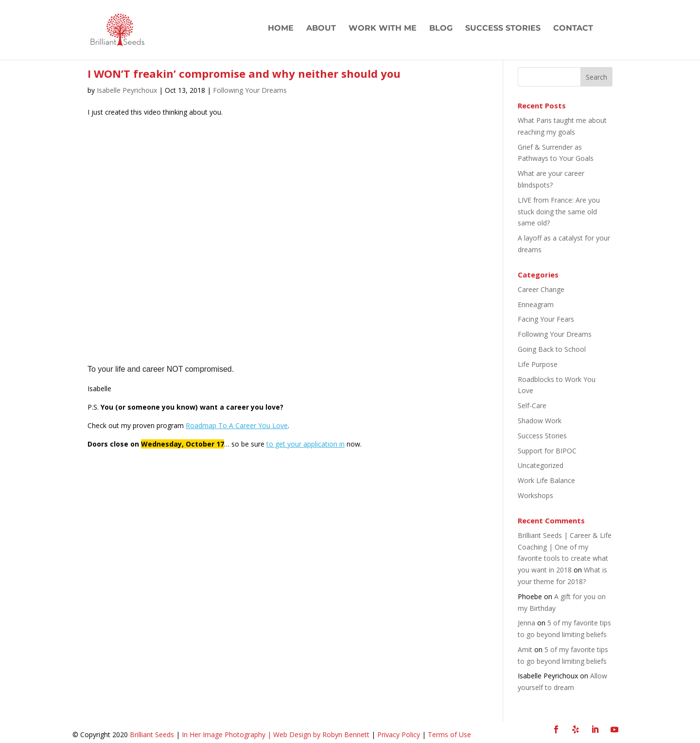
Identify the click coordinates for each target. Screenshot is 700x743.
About (321, 29)
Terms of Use (449, 734)
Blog (441, 29)
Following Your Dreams (250, 90)
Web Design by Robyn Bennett (321, 734)
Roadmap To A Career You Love (237, 425)
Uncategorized (541, 465)
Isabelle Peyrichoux (127, 90)
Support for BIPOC (547, 451)
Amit (525, 649)
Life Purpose (538, 364)
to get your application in (306, 444)
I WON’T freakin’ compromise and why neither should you (244, 73)
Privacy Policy (398, 734)
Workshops (535, 495)
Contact (573, 29)
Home (281, 29)
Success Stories (503, 29)
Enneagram (536, 304)
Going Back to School (552, 349)
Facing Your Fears (546, 319)
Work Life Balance (546, 480)
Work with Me (383, 29)
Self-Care (532, 406)
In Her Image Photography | (227, 734)
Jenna (526, 623)
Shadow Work (540, 421)
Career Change (541, 289)
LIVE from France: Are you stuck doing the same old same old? (559, 212)
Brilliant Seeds (152, 734)
